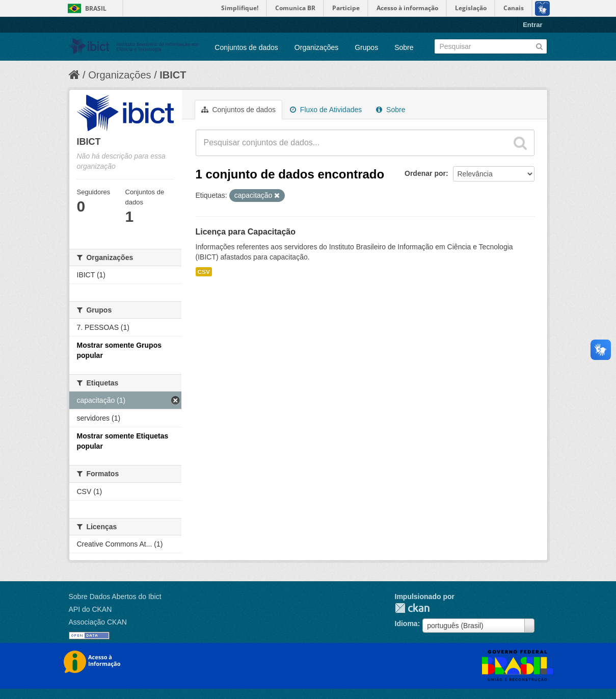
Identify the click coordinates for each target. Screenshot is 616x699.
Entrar (532, 25)
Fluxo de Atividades (326, 110)
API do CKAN (90, 609)
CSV (204, 272)
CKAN (412, 608)
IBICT (173, 75)
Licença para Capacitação (246, 232)
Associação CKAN (98, 622)
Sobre (404, 47)
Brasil (96, 8)
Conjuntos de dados (246, 47)
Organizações (316, 47)
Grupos (366, 47)
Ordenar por (425, 173)
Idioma (406, 624)
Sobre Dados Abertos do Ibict (115, 597)
